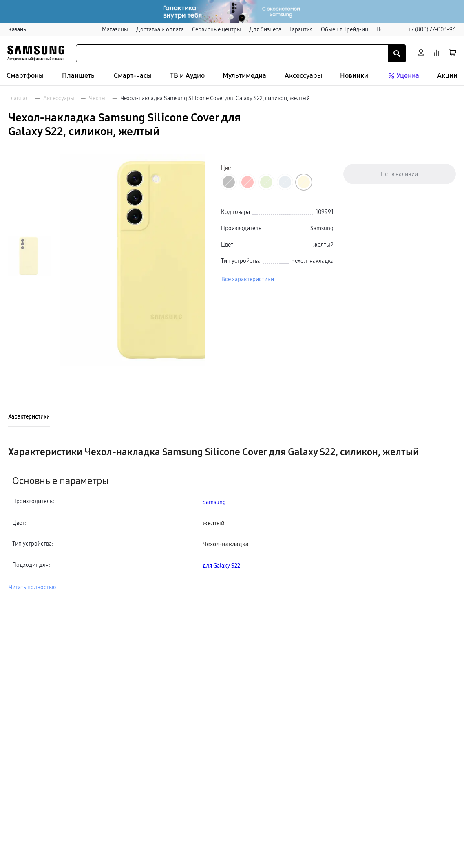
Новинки (354, 76)
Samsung (214, 502)
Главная (18, 98)
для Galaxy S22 (221, 566)
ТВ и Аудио (187, 76)
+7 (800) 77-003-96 (432, 29)
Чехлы (97, 98)
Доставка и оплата (160, 29)
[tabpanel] (232, 519)
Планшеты (79, 76)
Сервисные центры (217, 29)
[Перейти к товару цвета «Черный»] (229, 182)
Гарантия (301, 29)
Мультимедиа (244, 76)
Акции (447, 76)
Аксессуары (303, 76)
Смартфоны (25, 76)
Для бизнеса (265, 29)
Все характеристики (248, 279)
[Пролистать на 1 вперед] (30, 349)
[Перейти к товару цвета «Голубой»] (285, 182)
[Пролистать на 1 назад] (30, 163)
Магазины (115, 29)
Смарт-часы (133, 76)
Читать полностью (32, 587)
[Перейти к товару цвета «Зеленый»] (266, 182)
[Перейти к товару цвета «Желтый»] (304, 182)
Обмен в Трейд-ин (345, 29)
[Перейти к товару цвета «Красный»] (247, 182)
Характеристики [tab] (29, 416)
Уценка (403, 76)
